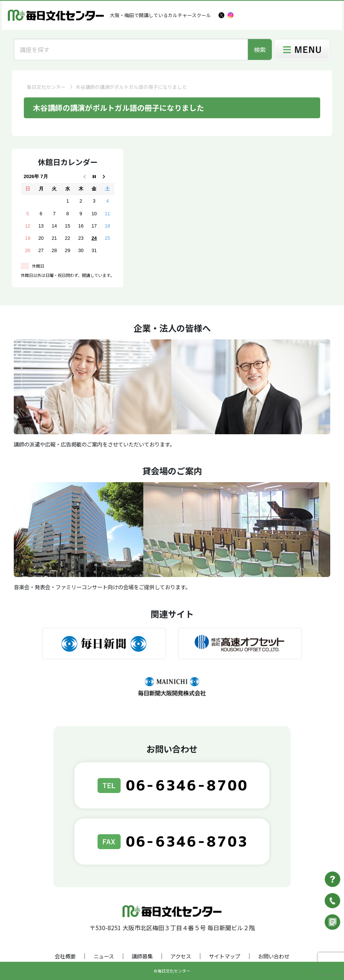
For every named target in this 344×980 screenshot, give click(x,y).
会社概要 (65, 956)
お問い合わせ (274, 956)
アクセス (181, 956)
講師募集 (142, 956)
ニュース (104, 956)
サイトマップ (224, 956)
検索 (260, 49)
